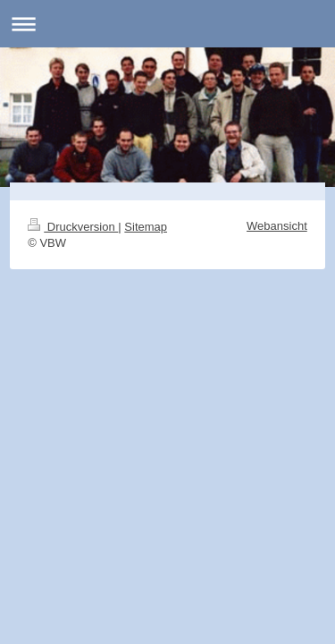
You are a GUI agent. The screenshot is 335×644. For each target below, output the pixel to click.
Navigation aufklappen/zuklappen (167, 24)
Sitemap (146, 227)
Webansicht (277, 226)
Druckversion (73, 227)
